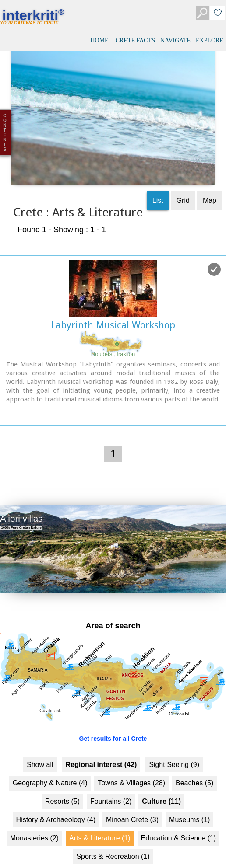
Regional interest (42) (101, 747)
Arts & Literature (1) (100, 820)
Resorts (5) (62, 783)
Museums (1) (189, 802)
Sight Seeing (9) (174, 747)
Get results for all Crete (113, 721)
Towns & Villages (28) (131, 765)
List (158, 183)
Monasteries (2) (34, 820)
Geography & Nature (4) (50, 765)
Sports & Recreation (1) (113, 838)
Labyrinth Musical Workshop (113, 307)
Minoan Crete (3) (132, 802)
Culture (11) (161, 783)
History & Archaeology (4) (56, 802)
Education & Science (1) (179, 820)
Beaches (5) (194, 765)
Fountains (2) (111, 783)
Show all (40, 747)
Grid (183, 183)
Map (210, 183)
